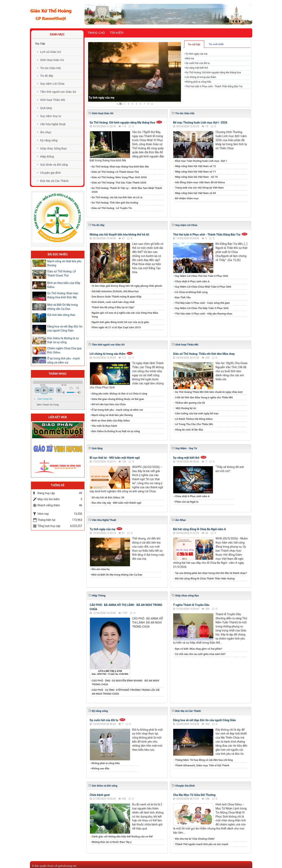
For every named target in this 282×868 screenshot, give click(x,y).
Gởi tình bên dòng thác (61, 315)
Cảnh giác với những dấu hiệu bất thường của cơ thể (123, 837)
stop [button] (59, 390)
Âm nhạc (46, 132)
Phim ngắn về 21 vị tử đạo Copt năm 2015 (116, 327)
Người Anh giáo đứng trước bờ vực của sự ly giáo (120, 322)
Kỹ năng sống (49, 140)
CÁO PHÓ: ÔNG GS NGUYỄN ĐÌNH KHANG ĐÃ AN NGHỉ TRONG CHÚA (126, 683)
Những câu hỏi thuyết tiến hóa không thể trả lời (119, 235)
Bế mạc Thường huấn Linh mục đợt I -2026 (200, 123)
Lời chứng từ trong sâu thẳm (201, 77)
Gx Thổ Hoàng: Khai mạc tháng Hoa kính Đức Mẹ (120, 167)
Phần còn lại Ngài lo (187, 502)
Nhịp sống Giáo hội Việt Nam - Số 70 (196, 177)
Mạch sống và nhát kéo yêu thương (112, 415)
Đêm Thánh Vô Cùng (48, 405)
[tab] (194, 44)
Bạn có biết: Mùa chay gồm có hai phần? (199, 649)
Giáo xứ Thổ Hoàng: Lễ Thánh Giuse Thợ (115, 172)
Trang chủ (96, 33)
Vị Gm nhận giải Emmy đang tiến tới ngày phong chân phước (127, 286)
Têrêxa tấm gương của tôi (190, 403)
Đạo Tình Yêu (183, 297)
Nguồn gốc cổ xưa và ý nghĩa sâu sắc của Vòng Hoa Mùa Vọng (125, 315)
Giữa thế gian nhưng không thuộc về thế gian (118, 399)
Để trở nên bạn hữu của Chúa (109, 404)
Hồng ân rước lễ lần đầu (189, 430)
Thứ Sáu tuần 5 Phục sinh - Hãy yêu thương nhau (204, 314)
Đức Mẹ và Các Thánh (54, 181)
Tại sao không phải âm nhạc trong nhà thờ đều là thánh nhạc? (211, 573)
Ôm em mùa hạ (101, 569)
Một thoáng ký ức (186, 408)
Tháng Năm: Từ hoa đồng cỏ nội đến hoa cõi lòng (204, 760)
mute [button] (64, 392)
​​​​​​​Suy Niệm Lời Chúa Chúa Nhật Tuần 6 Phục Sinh (203, 287)
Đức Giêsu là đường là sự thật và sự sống (116, 431)
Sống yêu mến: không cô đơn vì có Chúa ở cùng (120, 394)
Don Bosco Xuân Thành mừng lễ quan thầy (117, 297)
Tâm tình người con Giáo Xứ (58, 92)
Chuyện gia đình (51, 173)
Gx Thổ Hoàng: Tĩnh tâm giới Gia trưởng (115, 203)
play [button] (44, 390)
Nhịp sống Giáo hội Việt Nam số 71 (195, 172)
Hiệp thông (47, 157)
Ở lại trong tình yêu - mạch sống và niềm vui (117, 410)
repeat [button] (71, 388)
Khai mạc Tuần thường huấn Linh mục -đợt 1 (201, 161)
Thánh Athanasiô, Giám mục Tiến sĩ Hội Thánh (202, 765)
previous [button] (37, 390)
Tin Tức (40, 44)
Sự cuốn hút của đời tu (198, 63)
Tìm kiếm (117, 33)
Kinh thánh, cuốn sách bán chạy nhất (113, 302)
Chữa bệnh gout (100, 795)
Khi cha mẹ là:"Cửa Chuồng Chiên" (195, 839)
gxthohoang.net (67, 866)
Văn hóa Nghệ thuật (53, 124)
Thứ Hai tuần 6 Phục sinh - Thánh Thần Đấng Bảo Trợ (214, 86)
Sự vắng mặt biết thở (197, 68)
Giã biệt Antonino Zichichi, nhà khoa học (115, 291)
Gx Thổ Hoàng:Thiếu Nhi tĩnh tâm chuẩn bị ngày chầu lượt (209, 392)
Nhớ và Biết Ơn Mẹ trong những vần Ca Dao (117, 575)
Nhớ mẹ (190, 59)
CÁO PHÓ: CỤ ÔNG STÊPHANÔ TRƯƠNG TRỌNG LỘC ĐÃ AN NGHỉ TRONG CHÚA (126, 692)
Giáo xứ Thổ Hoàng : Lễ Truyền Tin (112, 208)
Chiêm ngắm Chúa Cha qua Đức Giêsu (64, 350)
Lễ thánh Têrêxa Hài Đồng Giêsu (194, 419)
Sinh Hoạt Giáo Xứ (52, 60)
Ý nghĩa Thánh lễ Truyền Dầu (191, 605)
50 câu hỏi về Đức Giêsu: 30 (108, 497)
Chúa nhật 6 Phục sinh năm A (192, 281)
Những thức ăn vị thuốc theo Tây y (112, 842)
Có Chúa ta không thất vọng (191, 292)
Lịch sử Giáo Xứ (51, 52)
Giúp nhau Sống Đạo (53, 148)
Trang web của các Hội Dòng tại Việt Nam (199, 188)
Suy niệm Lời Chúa (52, 84)
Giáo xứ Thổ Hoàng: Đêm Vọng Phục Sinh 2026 (119, 177)
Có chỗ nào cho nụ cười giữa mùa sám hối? (200, 654)
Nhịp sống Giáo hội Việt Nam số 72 (195, 166)
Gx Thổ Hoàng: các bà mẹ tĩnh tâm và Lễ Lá (117, 197)
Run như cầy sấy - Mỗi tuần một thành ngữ (117, 503)
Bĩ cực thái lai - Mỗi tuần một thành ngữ (115, 458)
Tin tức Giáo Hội (50, 68)
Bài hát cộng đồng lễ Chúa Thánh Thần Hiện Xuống (205, 578)
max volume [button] (79, 392)
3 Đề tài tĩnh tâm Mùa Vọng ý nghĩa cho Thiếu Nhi (204, 397)
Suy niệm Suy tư (51, 116)
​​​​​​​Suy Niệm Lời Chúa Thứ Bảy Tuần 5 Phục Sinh (202, 308)
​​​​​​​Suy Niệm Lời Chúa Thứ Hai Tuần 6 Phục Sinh (202, 276)
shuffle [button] (77, 388)
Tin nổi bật (194, 44)
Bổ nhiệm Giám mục (187, 198)
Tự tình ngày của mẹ (102, 98)
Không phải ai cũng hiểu (198, 82)
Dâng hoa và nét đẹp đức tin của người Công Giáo (204, 720)
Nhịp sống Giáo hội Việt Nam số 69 (195, 193)
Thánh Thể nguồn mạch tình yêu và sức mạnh (202, 844)
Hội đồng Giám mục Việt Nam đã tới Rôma (200, 182)
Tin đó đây (47, 76)
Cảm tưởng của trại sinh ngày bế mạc (197, 413)
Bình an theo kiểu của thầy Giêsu (111, 421)
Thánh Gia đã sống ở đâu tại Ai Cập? (113, 307)
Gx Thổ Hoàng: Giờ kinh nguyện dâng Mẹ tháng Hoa (213, 73)
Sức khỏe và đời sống (54, 165)
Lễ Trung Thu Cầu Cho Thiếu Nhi (194, 424)
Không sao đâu (101, 768)
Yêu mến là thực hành (104, 426)
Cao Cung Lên (45, 399)
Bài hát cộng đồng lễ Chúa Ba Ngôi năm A (200, 529)
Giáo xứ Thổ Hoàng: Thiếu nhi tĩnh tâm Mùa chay (204, 354)
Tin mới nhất (216, 44)
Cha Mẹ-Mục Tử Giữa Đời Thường (194, 795)
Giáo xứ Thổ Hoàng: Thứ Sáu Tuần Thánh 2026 (119, 183)
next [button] (51, 390)
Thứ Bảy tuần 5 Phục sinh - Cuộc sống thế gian (202, 303)
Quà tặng (46, 108)
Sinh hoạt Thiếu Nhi (53, 100)
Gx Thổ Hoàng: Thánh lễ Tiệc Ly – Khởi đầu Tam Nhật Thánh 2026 (127, 190)
